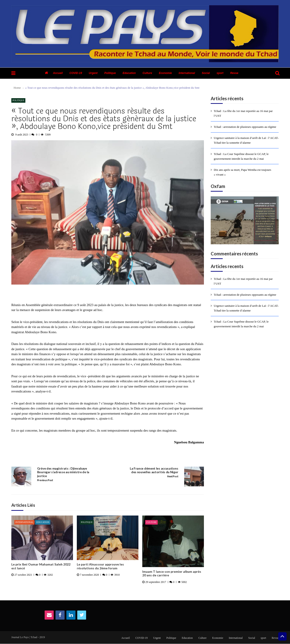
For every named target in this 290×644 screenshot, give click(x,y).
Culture (147, 73)
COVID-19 (76, 73)
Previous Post (45, 480)
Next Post (173, 476)
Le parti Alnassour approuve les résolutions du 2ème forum (100, 566)
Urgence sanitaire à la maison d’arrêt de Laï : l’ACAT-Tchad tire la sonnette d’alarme (246, 140)
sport (220, 73)
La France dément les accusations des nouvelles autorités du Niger (154, 470)
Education (129, 73)
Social (206, 73)
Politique (110, 73)
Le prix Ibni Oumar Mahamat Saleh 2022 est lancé (41, 566)
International (187, 73)
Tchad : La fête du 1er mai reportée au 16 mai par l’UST (243, 113)
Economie (165, 73)
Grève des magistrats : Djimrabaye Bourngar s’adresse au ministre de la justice (63, 472)
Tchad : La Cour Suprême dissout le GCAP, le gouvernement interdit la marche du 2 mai (241, 156)
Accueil (58, 73)
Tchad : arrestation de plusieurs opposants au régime (245, 127)
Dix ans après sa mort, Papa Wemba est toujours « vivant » (242, 172)
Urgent (93, 73)
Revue (234, 73)
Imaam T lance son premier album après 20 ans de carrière (172, 574)
